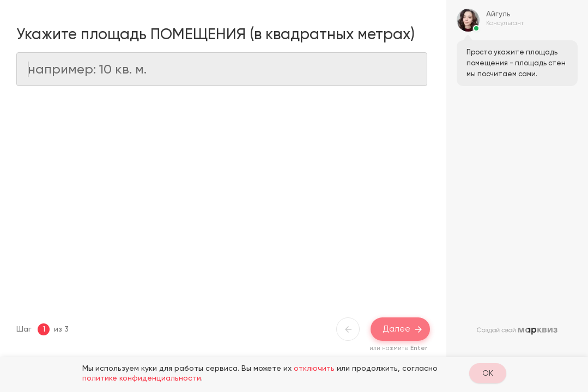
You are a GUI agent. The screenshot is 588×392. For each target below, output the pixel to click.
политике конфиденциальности (142, 378)
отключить (314, 368)
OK (488, 373)
